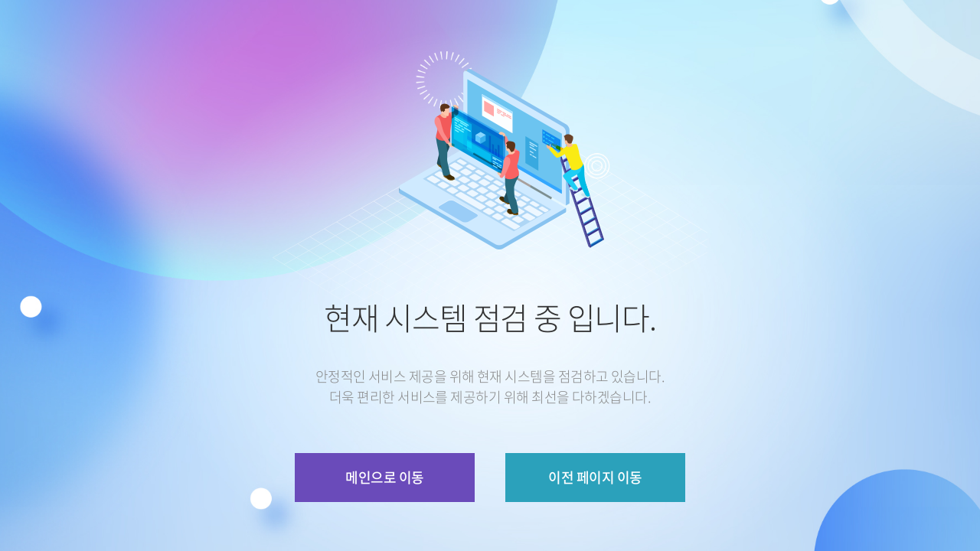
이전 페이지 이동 (595, 477)
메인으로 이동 (384, 477)
